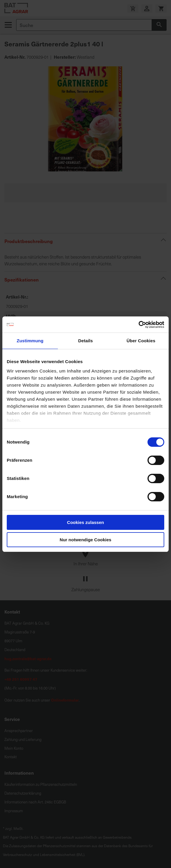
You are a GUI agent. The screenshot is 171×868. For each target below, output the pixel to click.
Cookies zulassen (85, 522)
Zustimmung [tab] (30, 341)
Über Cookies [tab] (141, 341)
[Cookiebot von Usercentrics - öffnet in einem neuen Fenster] (139, 325)
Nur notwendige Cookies (85, 540)
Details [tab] (85, 341)
